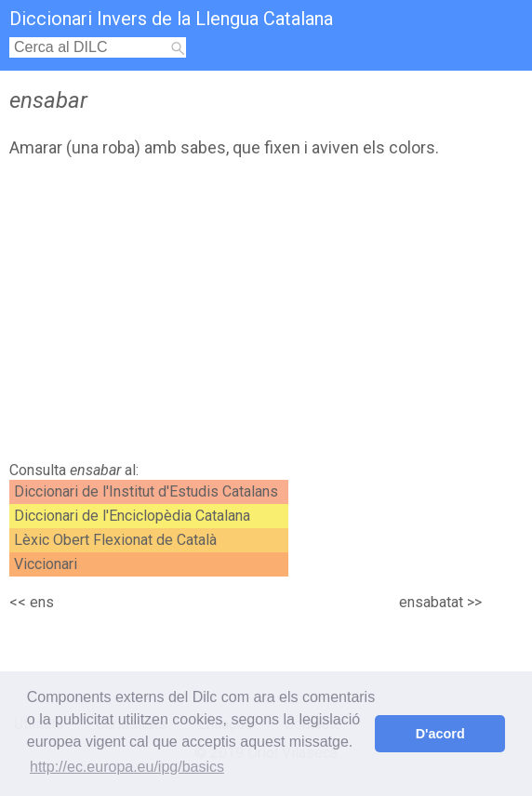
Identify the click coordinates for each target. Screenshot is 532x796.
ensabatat (431, 602)
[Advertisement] (224, 314)
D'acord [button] (440, 734)
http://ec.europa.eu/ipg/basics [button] (127, 767)
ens (42, 602)
